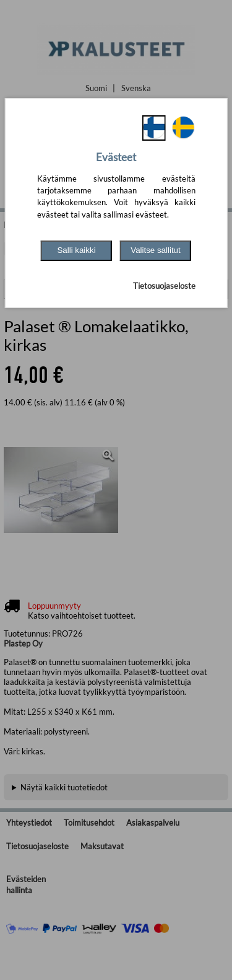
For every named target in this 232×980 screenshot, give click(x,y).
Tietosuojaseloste (164, 286)
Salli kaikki (76, 250)
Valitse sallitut (156, 250)
